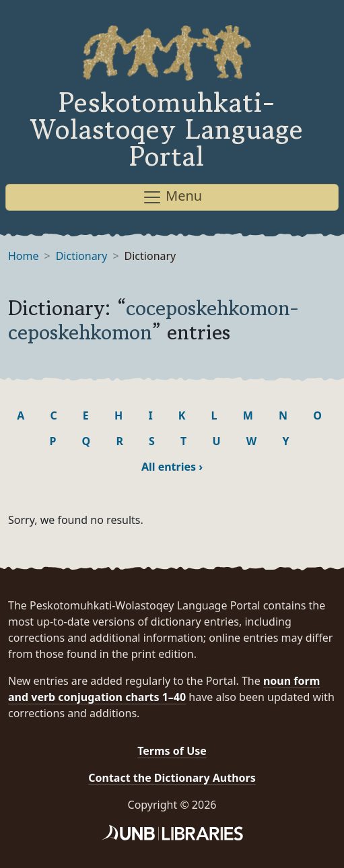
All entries (172, 467)
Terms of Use (172, 751)
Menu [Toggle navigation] (172, 197)
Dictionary (82, 256)
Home (24, 256)
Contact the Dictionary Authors (172, 778)
